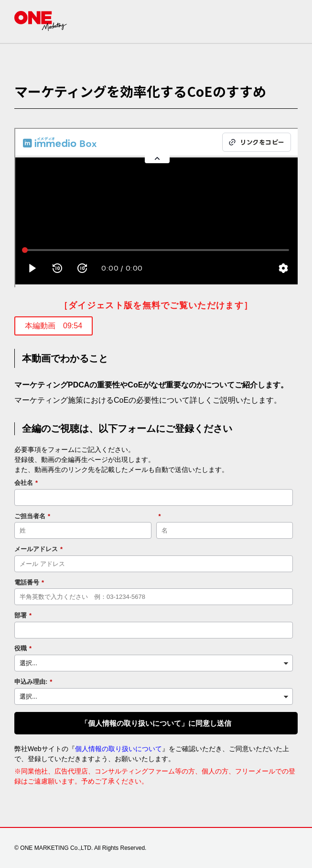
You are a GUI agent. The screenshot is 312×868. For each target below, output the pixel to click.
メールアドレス (38, 549)
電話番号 (29, 583)
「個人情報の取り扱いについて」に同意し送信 (156, 723)
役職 (23, 648)
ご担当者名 (32, 516)
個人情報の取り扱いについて (118, 749)
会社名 (26, 483)
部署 (23, 616)
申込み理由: (33, 682)
